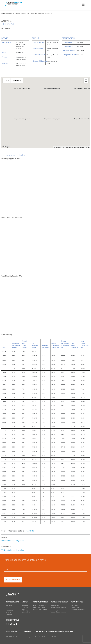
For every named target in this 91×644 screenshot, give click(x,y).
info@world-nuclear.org (41, 609)
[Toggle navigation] (83, 5)
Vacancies (8, 612)
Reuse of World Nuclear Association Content (60, 631)
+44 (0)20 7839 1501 (40, 607)
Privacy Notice (11, 631)
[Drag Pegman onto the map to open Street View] (86, 143)
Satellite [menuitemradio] (17, 81)
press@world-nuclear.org (78, 609)
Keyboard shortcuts (59, 147)
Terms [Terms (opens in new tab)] (87, 147)
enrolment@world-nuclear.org (59, 613)
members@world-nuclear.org (58, 607)
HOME (3, 14)
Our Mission (9, 605)
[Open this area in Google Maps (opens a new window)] (6, 146)
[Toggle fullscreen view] (86, 81)
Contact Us (9, 614)
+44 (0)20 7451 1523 (77, 607)
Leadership (9, 608)
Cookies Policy (29, 631)
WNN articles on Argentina (13, 550)
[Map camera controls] (86, 134)
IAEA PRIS (30, 531)
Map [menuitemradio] (7, 81)
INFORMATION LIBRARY (13, 14)
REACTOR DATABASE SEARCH (29, 14)
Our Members (9, 610)
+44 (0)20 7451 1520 (40, 605)
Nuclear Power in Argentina (14, 541)
